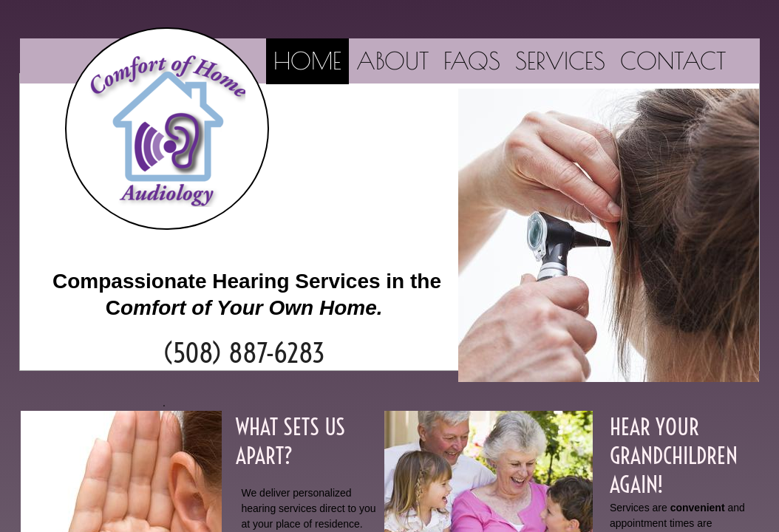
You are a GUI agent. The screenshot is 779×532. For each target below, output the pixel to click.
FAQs (472, 61)
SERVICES (560, 61)
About (392, 61)
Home (307, 61)
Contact (673, 61)
